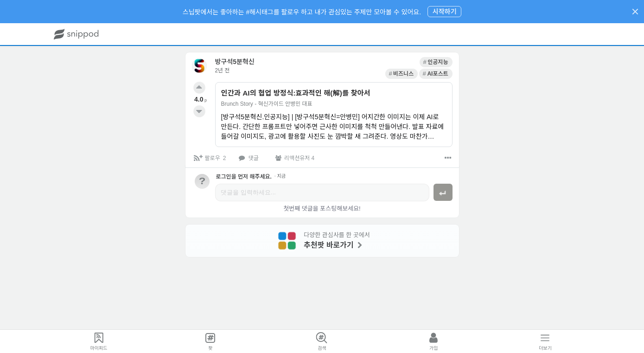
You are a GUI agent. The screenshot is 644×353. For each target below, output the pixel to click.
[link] (367, 62)
